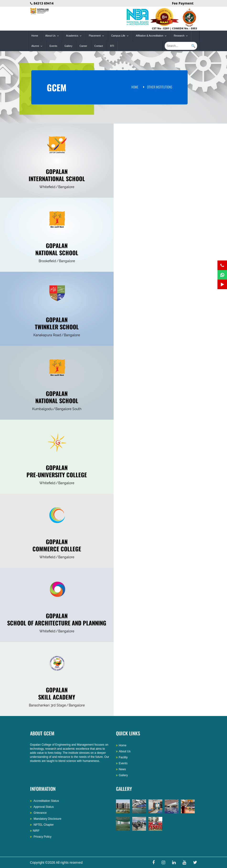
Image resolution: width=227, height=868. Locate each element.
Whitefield (47, 187)
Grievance (38, 813)
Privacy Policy (41, 837)
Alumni (38, 46)
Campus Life (121, 36)
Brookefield (47, 261)
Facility (122, 757)
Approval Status (42, 807)
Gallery (68, 46)
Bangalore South (68, 409)
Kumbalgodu (42, 409)
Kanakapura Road (47, 335)
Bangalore (66, 187)
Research (182, 36)
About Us (53, 36)
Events (53, 46)
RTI (112, 46)
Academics (75, 36)
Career (83, 46)
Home (35, 36)
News (121, 769)
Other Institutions (160, 87)
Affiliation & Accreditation (152, 36)
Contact (99, 46)
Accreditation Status (45, 801)
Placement (98, 36)
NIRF (35, 831)
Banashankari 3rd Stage (47, 705)
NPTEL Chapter (42, 825)
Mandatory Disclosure (46, 819)
